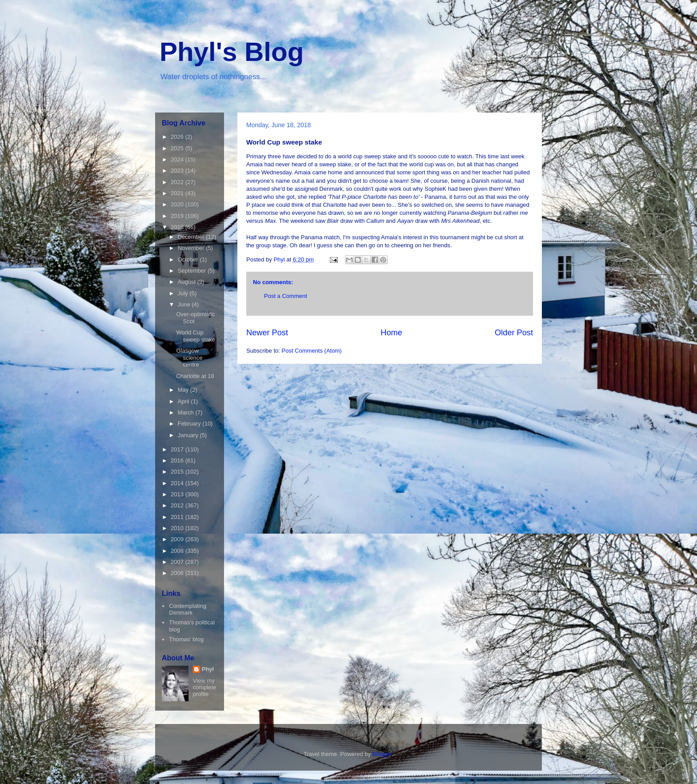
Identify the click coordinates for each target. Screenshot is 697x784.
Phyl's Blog (232, 52)
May (184, 390)
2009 (178, 539)
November (192, 248)
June (185, 304)
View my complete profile (205, 687)
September (193, 271)
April (184, 401)
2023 (178, 171)
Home (391, 333)
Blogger (382, 754)
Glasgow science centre (189, 358)
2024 (178, 159)
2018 (178, 227)
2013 (178, 494)
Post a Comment (286, 296)
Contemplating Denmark (188, 609)
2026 (178, 137)
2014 (178, 483)
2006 (178, 573)
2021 (178, 193)
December (192, 237)
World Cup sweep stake (195, 336)
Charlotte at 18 (195, 376)
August (188, 282)
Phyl (208, 669)
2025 (178, 148)
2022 (178, 182)
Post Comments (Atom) (312, 351)
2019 (178, 216)
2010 (178, 528)
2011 (178, 517)
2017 (178, 449)
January (189, 435)
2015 (178, 472)
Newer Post (267, 333)
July (184, 293)
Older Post (514, 333)
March (187, 412)
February (190, 424)
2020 (178, 204)
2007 (178, 562)
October (189, 259)
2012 (178, 505)
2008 (178, 551)
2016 (178, 460)
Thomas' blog (186, 639)
